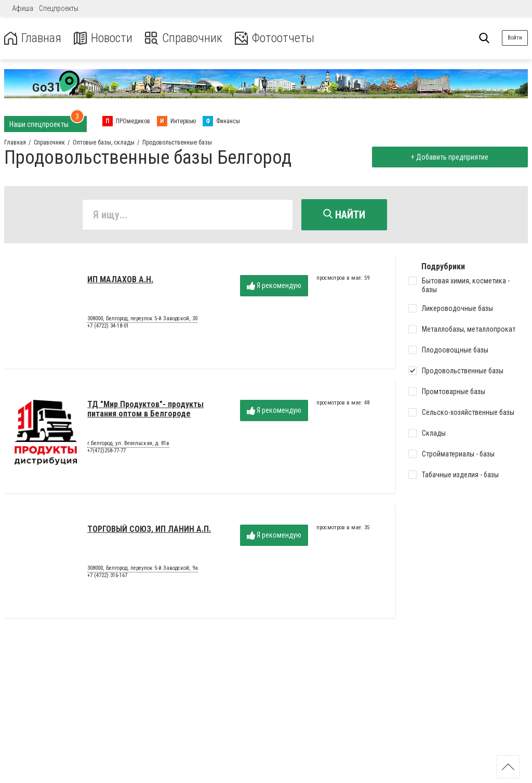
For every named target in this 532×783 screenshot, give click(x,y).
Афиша (23, 8)
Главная (33, 38)
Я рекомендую (274, 286)
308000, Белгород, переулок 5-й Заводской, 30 (142, 319)
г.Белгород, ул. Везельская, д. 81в (128, 443)
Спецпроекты (59, 8)
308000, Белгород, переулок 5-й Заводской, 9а (143, 568)
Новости (103, 38)
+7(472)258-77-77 (107, 451)
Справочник (184, 38)
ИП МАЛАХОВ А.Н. (120, 279)
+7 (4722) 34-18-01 (108, 326)
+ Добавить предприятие (450, 157)
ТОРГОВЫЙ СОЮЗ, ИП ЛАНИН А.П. (149, 529)
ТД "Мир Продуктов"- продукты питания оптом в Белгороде (145, 409)
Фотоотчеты (275, 38)
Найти (344, 215)
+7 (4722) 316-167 (107, 575)
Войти (515, 38)
